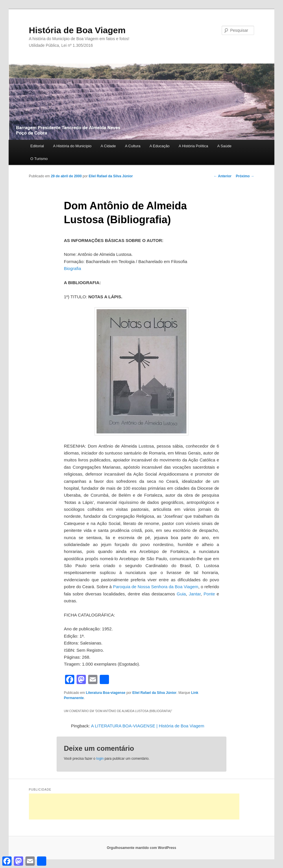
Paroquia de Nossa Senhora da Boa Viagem (156, 587)
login (100, 759)
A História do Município (72, 146)
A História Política (193, 146)
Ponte (209, 594)
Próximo (245, 176)
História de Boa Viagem (77, 30)
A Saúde (224, 146)
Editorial (37, 146)
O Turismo (39, 159)
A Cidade (108, 146)
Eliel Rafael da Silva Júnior (111, 176)
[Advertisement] (134, 806)
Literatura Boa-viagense (106, 693)
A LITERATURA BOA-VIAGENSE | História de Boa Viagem (148, 726)
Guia (181, 594)
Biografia (72, 268)
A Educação (159, 146)
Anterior (223, 176)
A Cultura (133, 146)
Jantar (195, 594)
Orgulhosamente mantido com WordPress (142, 848)
